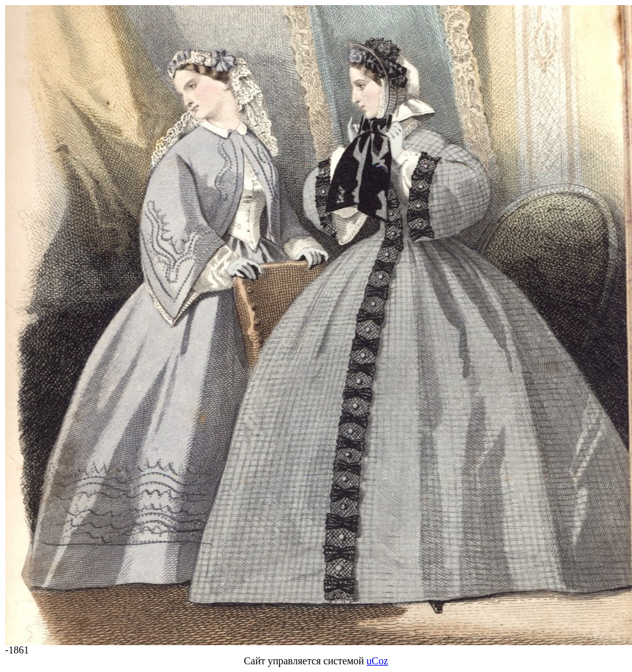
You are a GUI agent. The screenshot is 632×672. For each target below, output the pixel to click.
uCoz (378, 661)
